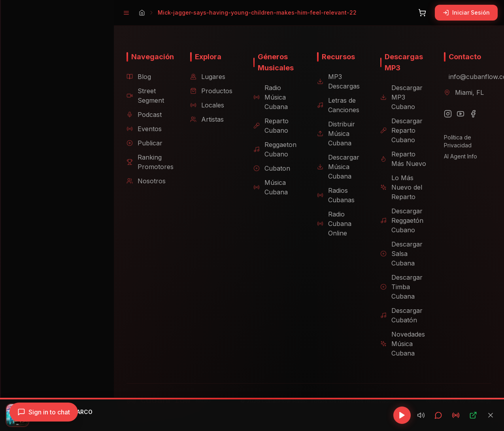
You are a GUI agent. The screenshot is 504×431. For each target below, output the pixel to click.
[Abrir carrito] (422, 13)
